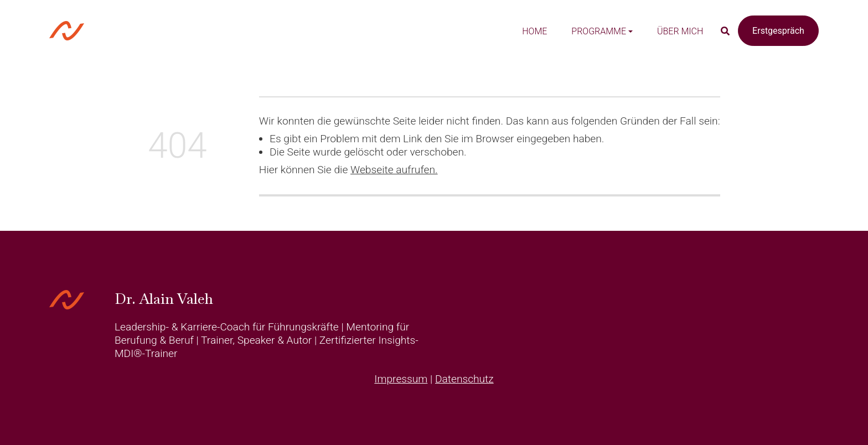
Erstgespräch (778, 31)
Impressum (401, 379)
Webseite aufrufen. (394, 170)
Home (534, 31)
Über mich (680, 31)
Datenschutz (464, 379)
